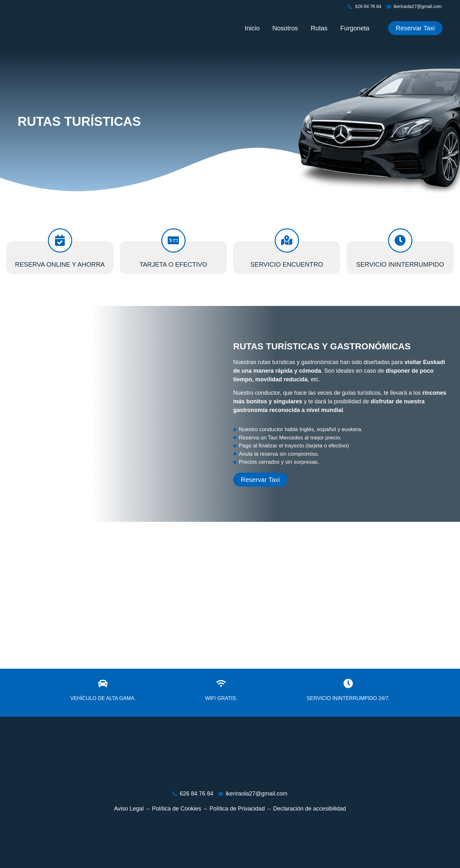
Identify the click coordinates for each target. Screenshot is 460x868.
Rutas (319, 28)
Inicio (252, 28)
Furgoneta (355, 28)
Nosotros (285, 28)
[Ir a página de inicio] (37, 28)
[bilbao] (230, 595)
